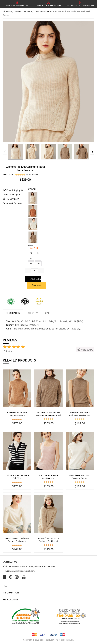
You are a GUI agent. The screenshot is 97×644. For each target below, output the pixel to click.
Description (13, 313)
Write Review (32, 175)
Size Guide (34, 248)
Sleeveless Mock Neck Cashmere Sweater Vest (80, 414)
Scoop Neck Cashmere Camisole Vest (48, 477)
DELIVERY (33, 313)
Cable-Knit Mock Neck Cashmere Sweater (17, 414)
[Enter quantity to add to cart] (34, 271)
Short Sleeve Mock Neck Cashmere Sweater (80, 477)
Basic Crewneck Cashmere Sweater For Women (17, 540)
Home (9, 11)
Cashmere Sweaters (43, 11)
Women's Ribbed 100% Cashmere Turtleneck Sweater (48, 540)
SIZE (30, 245)
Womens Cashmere (23, 11)
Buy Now (36, 285)
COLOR (32, 189)
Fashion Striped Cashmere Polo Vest (17, 477)
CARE (48, 313)
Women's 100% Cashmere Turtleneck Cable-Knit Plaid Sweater (48, 414)
